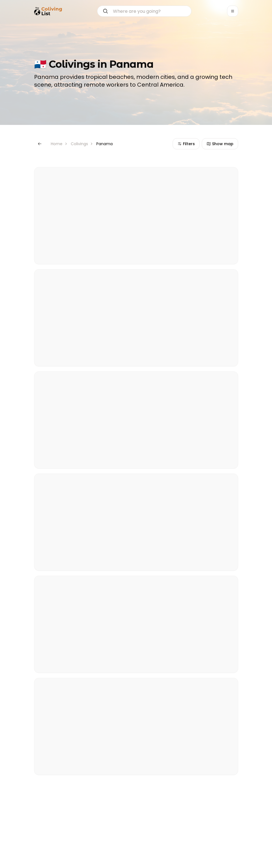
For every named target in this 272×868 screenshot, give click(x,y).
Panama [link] (104, 144)
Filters (186, 144)
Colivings (79, 144)
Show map (220, 144)
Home (57, 144)
